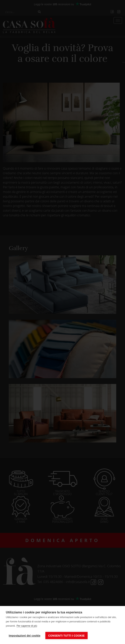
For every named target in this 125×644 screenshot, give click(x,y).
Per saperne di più (27, 626)
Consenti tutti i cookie (66, 636)
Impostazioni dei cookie (25, 636)
